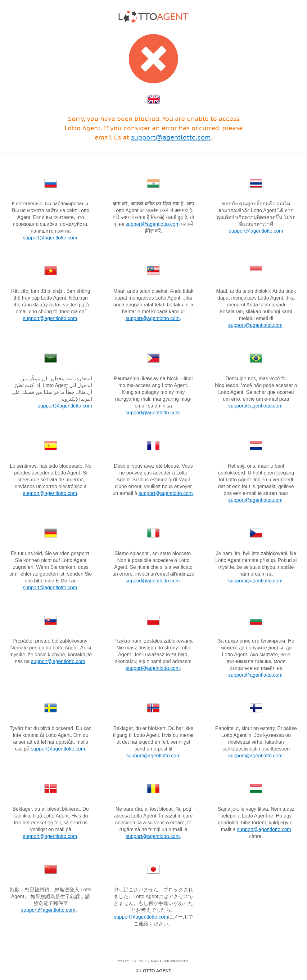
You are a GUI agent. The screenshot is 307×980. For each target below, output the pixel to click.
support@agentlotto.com (171, 137)
